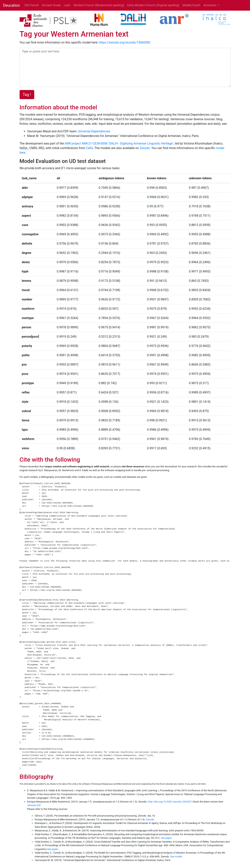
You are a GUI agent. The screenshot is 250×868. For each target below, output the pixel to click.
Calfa (89, 148)
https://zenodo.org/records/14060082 (125, 42)
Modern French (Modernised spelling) (99, 5)
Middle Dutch (191, 5)
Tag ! (27, 95)
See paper (166, 838)
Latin (67, 5)
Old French (32, 5)
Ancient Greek (51, 5)
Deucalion (11, 5)
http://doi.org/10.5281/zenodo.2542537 (170, 802)
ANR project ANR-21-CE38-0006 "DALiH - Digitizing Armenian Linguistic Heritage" (119, 143)
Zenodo (145, 148)
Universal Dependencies (94, 131)
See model (176, 857)
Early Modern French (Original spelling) (153, 5)
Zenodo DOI (34, 805)
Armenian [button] (210, 5)
